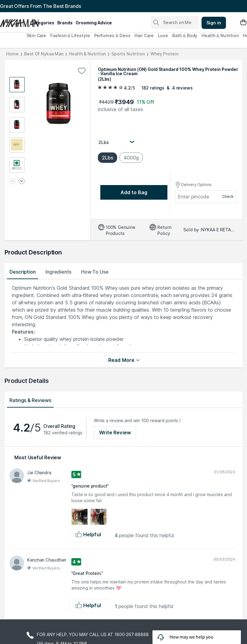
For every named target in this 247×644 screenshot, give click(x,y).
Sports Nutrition (128, 54)
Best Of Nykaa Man (44, 54)
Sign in (214, 23)
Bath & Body (185, 35)
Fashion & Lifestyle (70, 35)
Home (12, 54)
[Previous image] (13, 182)
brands (65, 23)
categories (42, 23)
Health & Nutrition (220, 35)
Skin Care (36, 35)
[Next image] (22, 182)
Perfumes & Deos (112, 35)
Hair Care (144, 35)
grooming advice (94, 23)
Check (228, 196)
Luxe (163, 35)
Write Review (115, 432)
